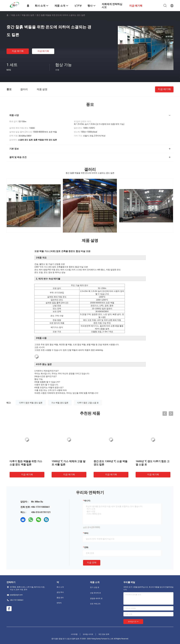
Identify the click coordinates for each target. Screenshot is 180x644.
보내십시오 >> (133, 621)
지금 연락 (92, 563)
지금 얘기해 (18, 51)
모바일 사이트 (88, 634)
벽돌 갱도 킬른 (28, 15)
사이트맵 (74, 634)
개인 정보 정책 (104, 634)
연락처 (59, 603)
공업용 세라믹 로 (96, 598)
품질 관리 (60, 598)
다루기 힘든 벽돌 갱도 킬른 (31, 403)
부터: (86, 533)
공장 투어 (60, 592)
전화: (86, 547)
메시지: (87, 501)
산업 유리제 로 (95, 593)
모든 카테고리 (95, 604)
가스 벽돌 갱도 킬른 (60, 403)
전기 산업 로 (95, 587)
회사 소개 (60, 587)
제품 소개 (15, 15)
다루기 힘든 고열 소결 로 (88, 403)
